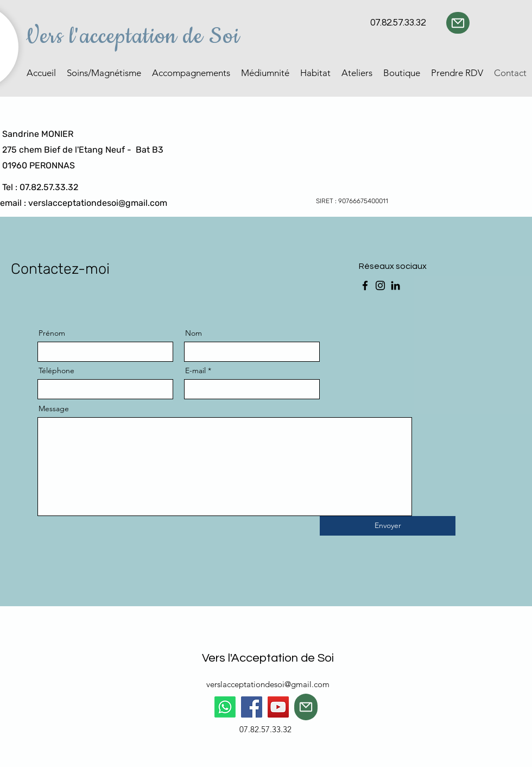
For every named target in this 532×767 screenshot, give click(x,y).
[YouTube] (278, 707)
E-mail (195, 370)
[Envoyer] (388, 526)
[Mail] (458, 23)
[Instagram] (380, 285)
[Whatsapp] (225, 707)
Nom (194, 333)
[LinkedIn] (395, 285)
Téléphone (56, 370)
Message (54, 408)
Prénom (52, 333)
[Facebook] (365, 285)
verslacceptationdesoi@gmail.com (98, 203)
